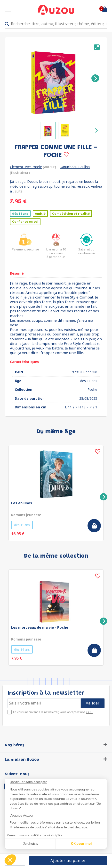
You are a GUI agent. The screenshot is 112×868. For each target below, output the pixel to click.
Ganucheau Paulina (75, 167)
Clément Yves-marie (26, 167)
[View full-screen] (97, 47)
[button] (10, 860)
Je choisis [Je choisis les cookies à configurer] (30, 844)
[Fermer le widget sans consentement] (58, 782)
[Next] (95, 78)
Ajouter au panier (68, 861)
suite (19, 191)
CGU (89, 712)
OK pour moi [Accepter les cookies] (81, 844)
